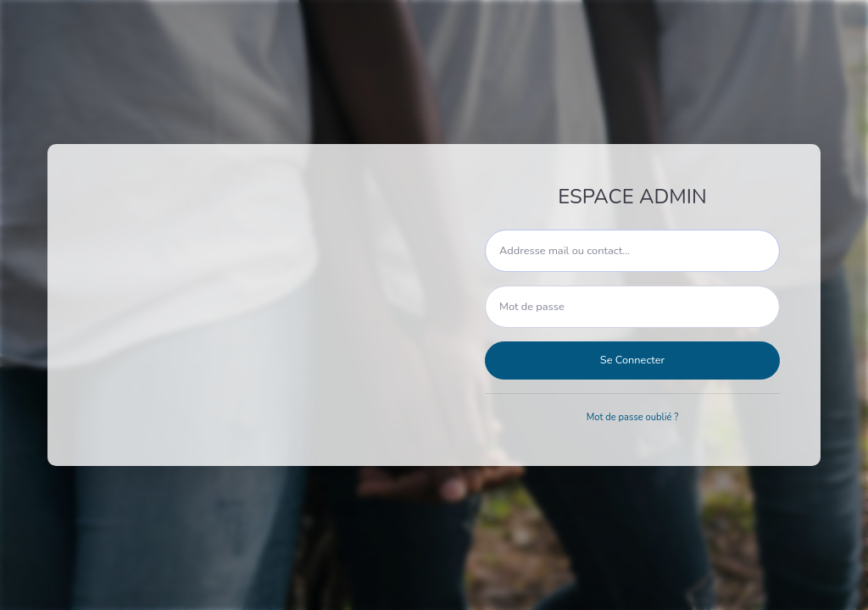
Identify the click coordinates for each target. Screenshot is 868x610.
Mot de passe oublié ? (633, 417)
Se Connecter (632, 360)
